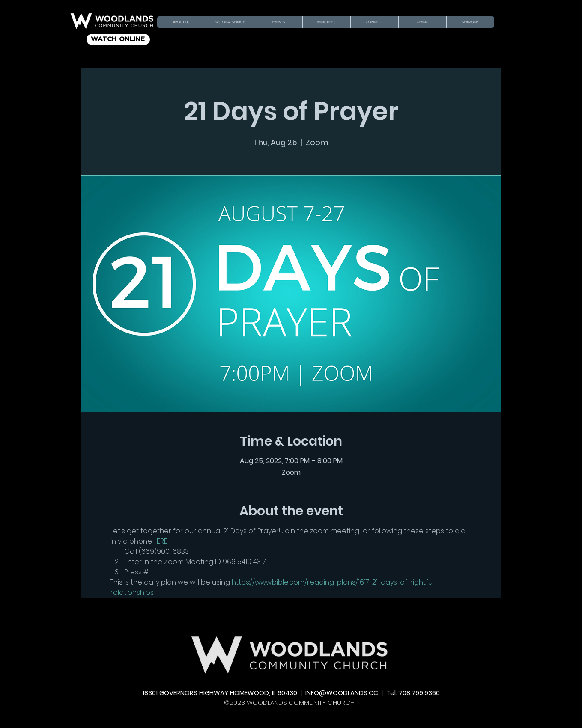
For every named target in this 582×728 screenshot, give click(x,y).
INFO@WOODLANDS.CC (342, 693)
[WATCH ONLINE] (118, 39)
